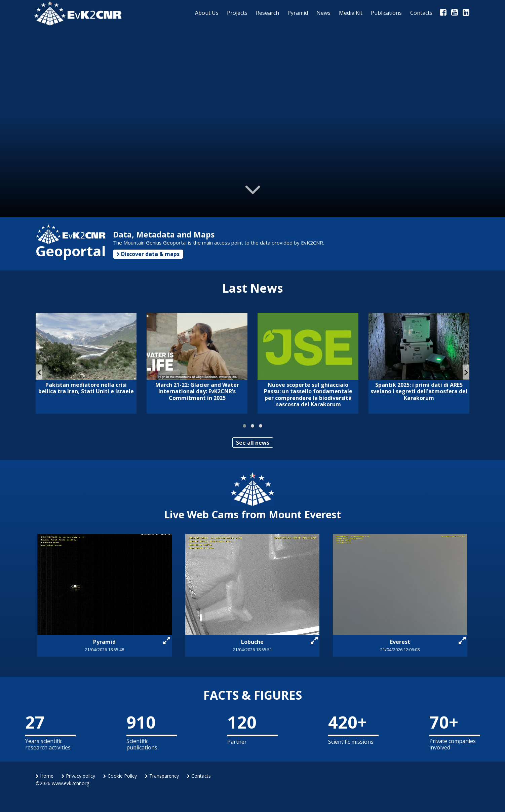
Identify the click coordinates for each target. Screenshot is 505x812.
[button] (244, 426)
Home (45, 776)
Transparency (162, 776)
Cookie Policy (120, 776)
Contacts (199, 776)
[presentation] (39, 372)
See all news (253, 443)
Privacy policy (78, 776)
